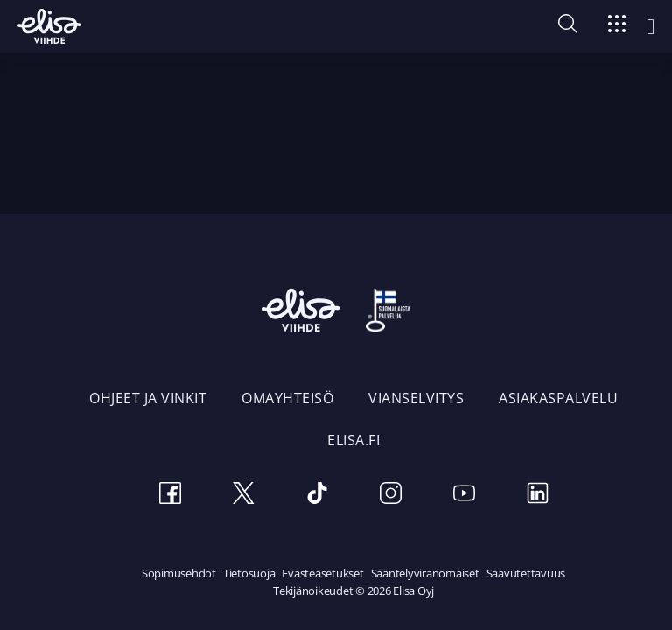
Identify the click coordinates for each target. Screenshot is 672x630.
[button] (568, 28)
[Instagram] (390, 496)
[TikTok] (317, 496)
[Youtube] (464, 496)
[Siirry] (617, 27)
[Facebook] (170, 496)
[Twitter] (243, 496)
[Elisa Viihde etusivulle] (49, 26)
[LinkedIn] (537, 496)
